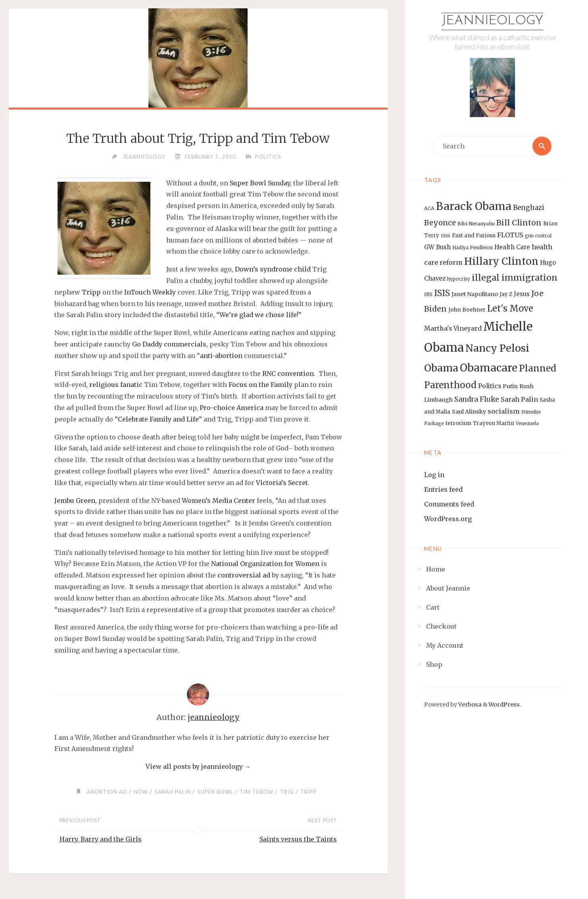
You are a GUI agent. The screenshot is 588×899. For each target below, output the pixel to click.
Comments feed (449, 504)
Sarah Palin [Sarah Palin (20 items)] (519, 399)
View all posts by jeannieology (198, 766)
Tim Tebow (257, 792)
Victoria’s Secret (282, 483)
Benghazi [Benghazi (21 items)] (529, 208)
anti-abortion (221, 356)
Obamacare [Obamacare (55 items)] (489, 368)
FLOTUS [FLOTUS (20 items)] (510, 235)
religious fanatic (116, 385)
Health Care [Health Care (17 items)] (512, 247)
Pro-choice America (232, 408)
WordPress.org (448, 519)
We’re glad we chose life (258, 315)
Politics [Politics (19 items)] (490, 386)
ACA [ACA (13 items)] (429, 208)
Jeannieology (492, 21)
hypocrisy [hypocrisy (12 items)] (459, 279)
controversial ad (244, 575)
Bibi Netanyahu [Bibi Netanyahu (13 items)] (476, 224)
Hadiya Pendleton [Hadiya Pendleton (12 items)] (473, 248)
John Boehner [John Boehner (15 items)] (467, 310)
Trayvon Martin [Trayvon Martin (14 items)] (494, 423)
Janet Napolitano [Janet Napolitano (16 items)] (475, 294)
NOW (141, 792)
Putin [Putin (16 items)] (510, 386)
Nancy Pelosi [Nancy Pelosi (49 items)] (497, 348)
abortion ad (107, 792)
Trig (287, 792)
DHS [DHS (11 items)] (446, 236)
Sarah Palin (173, 792)
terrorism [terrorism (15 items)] (458, 423)
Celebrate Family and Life (158, 419)
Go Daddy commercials (169, 344)
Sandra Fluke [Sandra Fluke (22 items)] (477, 399)
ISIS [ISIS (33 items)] (442, 293)
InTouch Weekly (150, 292)
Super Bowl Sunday (260, 183)
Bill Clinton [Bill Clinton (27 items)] (519, 223)
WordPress (504, 705)
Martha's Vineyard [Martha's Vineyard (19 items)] (453, 328)
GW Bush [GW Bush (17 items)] (437, 247)
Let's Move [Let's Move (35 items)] (510, 308)
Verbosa (469, 705)
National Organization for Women (265, 564)
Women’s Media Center (218, 501)
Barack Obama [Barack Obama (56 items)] (474, 206)
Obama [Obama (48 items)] (441, 368)
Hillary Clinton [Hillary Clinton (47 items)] (501, 261)
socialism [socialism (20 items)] (504, 411)
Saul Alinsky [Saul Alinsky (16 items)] (469, 412)
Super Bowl (215, 792)
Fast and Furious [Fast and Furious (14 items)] (474, 236)
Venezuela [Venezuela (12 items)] (527, 424)
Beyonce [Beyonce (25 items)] (440, 223)
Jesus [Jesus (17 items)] (522, 294)
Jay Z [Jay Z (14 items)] (506, 294)
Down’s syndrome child (273, 269)
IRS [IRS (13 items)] (428, 294)
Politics (268, 157)
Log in (434, 475)
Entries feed (443, 489)
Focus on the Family (260, 385)
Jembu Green (75, 501)
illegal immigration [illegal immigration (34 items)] (515, 278)
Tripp (91, 292)
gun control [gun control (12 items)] (538, 236)
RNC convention (288, 373)
